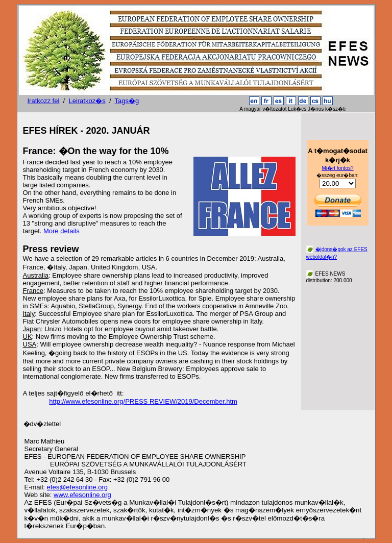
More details (62, 231)
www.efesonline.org (82, 495)
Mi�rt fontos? (337, 168)
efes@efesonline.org (77, 487)
